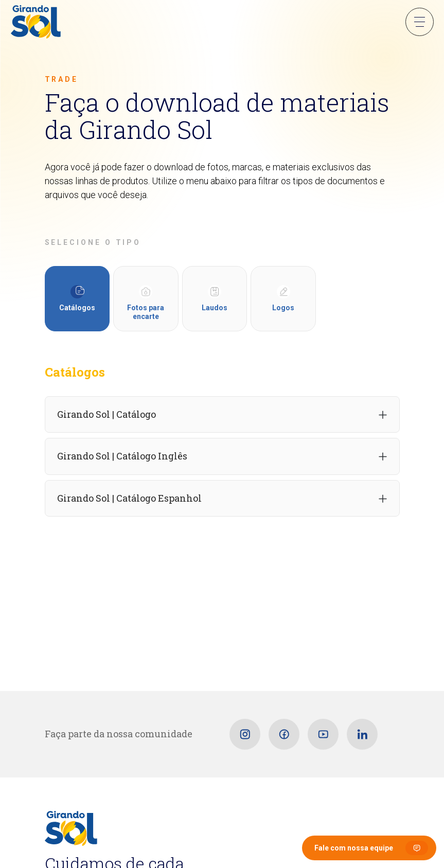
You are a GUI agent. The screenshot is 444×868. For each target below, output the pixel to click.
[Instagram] (245, 734)
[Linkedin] (362, 734)
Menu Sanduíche (420, 22)
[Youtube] (323, 734)
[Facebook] (284, 734)
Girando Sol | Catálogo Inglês (122, 456)
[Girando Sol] (36, 23)
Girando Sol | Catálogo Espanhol (129, 498)
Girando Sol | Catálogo (106, 414)
